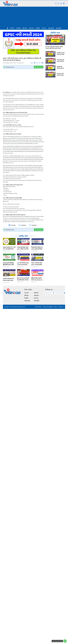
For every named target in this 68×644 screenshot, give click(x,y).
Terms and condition (48, 307)
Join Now (39, 67)
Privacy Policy (38, 307)
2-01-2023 (17, 120)
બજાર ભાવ (31, 28)
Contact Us (61, 307)
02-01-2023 (14, 119)
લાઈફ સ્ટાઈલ (51, 28)
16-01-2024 (16, 122)
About (55, 307)
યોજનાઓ (19, 28)
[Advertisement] (34, 17)
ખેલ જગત (44, 28)
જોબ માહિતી (59, 28)
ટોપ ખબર (12, 28)
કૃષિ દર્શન (25, 28)
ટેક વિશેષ (38, 28)
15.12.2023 (12, 220)
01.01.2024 (18, 220)
